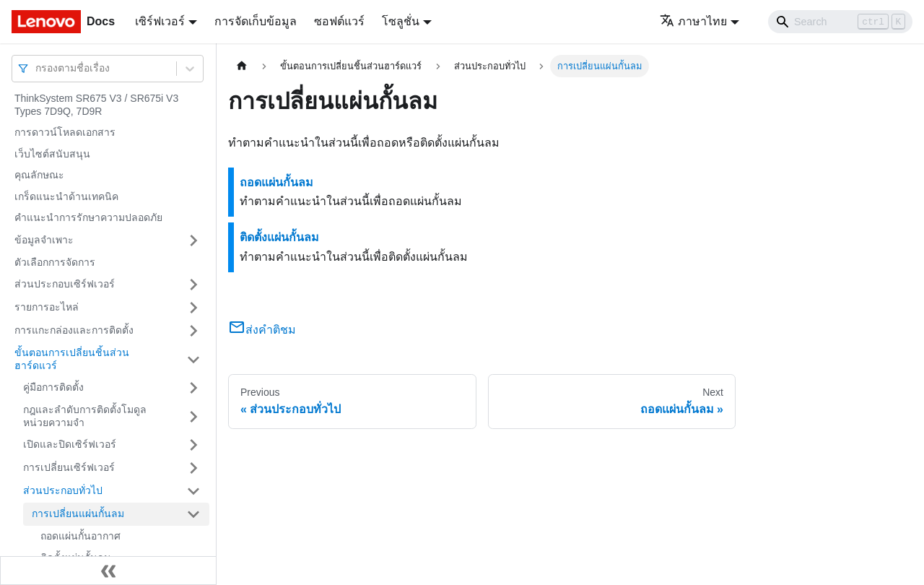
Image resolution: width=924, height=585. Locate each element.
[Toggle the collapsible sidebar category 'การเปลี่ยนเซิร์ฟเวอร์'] (193, 468)
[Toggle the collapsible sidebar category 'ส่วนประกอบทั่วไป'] (193, 491)
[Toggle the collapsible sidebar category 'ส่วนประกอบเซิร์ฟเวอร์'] (193, 285)
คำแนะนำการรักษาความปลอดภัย (88, 217)
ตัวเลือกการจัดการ (55, 262)
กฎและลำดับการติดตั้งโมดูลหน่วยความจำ (85, 416)
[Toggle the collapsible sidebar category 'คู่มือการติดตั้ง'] (193, 388)
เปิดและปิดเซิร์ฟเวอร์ (70, 444)
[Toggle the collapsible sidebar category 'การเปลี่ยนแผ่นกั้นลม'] (193, 514)
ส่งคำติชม (262, 330)
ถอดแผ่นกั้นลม (276, 182)
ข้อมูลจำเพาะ (44, 240)
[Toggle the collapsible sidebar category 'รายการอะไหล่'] (193, 308)
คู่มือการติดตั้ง (53, 387)
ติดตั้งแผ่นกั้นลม (279, 237)
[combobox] (37, 68)
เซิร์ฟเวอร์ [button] (160, 21)
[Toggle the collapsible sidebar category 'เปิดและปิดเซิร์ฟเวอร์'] (193, 445)
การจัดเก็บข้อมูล (256, 21)
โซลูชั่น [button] (401, 21)
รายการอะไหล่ (47, 307)
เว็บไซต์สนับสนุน (52, 154)
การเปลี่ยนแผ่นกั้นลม (78, 513)
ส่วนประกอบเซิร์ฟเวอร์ (65, 284)
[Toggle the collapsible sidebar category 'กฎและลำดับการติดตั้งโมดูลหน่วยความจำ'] (193, 416)
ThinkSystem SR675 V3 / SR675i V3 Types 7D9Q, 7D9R (96, 105)
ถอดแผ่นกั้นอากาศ (80, 536)
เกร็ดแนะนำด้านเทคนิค (66, 196)
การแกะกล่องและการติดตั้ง (74, 330)
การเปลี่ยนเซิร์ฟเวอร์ (69, 467)
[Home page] (242, 66)
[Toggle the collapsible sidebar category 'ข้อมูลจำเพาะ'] (193, 240)
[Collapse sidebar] (108, 571)
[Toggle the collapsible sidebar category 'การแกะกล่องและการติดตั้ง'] (193, 331)
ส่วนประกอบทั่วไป (63, 490)
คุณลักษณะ (39, 175)
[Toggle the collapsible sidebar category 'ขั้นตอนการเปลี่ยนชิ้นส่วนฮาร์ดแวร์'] (193, 359)
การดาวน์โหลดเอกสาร (65, 132)
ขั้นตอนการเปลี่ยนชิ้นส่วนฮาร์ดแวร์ (72, 359)
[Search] (840, 22)
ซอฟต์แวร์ (339, 21)
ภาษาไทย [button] (693, 21)
